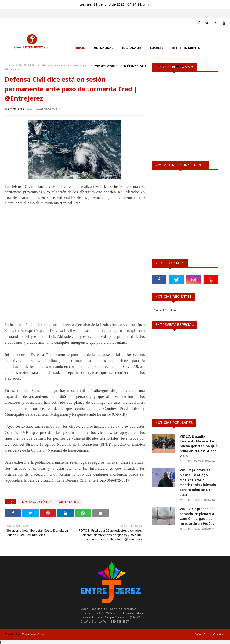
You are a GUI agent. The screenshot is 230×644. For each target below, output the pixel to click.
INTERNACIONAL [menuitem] (136, 66)
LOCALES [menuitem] (157, 48)
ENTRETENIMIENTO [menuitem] (186, 48)
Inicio (8, 65)
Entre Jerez (16, 109)
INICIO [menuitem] (81, 48)
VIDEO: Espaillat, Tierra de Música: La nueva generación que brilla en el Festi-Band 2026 (198, 446)
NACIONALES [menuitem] (132, 48)
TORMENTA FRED (26, 65)
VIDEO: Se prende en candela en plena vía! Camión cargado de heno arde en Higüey (198, 516)
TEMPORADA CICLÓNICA (35, 502)
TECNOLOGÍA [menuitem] (105, 66)
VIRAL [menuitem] (179, 66)
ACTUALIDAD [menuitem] (104, 48)
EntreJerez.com (33, 634)
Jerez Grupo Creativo (210, 634)
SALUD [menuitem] (162, 66)
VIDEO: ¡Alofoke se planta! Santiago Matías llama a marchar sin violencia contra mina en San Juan (198, 482)
